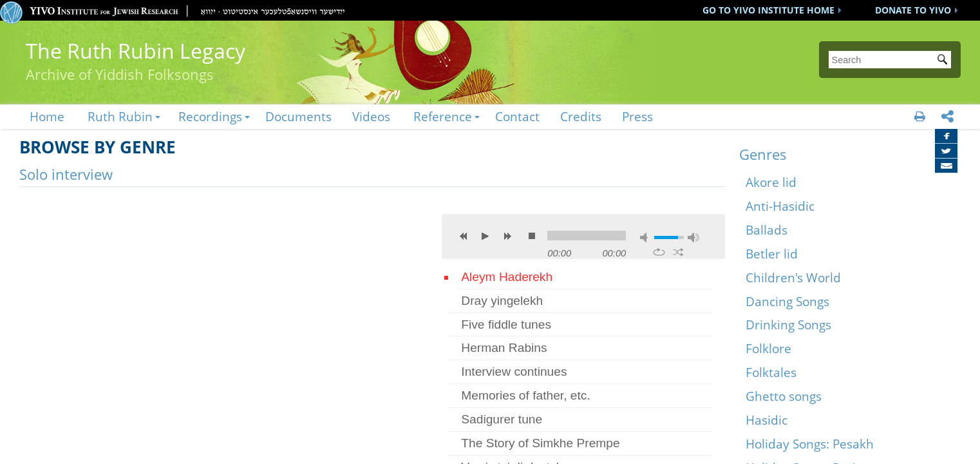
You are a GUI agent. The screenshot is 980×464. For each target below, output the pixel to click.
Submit (945, 61)
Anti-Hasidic (780, 206)
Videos (371, 116)
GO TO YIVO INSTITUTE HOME (768, 10)
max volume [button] (693, 237)
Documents (298, 116)
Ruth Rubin (120, 116)
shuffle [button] (678, 252)
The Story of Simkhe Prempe (540, 443)
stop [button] (532, 236)
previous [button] (464, 236)
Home (47, 116)
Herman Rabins (504, 348)
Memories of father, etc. (525, 395)
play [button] (485, 236)
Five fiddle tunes (506, 324)
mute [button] (646, 237)
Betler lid (772, 254)
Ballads (767, 230)
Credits (581, 116)
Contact (517, 116)
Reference (443, 116)
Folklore (768, 348)
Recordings (210, 116)
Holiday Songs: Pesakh (810, 444)
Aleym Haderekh (507, 277)
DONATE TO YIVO (913, 10)
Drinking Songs (788, 324)
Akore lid (771, 182)
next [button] (507, 236)
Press (637, 116)
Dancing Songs (787, 301)
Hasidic (767, 420)
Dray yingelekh (502, 301)
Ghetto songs (784, 396)
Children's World (793, 277)
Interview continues (514, 372)
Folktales (771, 372)
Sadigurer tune (502, 419)
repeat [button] (659, 252)
